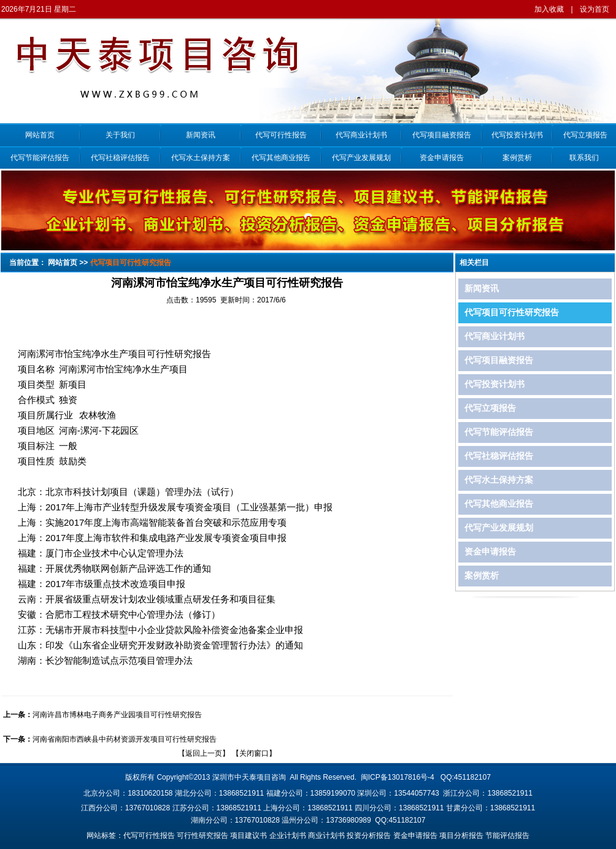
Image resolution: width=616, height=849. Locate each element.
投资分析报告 (369, 836)
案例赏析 (517, 158)
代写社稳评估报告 (120, 158)
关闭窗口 (254, 753)
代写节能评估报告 (40, 158)
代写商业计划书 (361, 135)
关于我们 (120, 135)
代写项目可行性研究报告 (512, 313)
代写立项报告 (584, 135)
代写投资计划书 (517, 135)
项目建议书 (248, 836)
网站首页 (40, 135)
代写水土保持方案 (201, 158)
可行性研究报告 (202, 836)
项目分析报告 (461, 836)
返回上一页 (204, 753)
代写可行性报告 (281, 135)
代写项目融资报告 (442, 135)
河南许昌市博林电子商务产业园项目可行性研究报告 (117, 715)
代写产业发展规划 (361, 158)
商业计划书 (326, 836)
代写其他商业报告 (281, 158)
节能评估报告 (507, 836)
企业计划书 (288, 836)
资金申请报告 (442, 158)
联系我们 (584, 158)
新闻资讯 (201, 135)
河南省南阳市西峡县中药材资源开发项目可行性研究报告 (125, 739)
